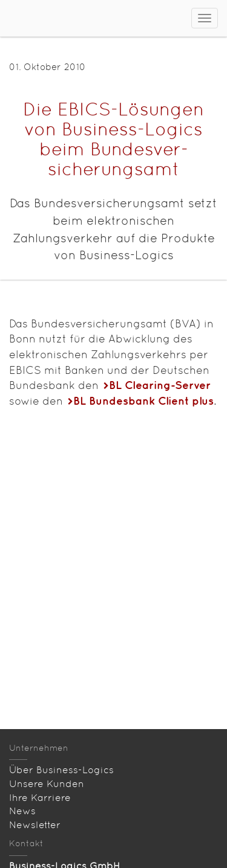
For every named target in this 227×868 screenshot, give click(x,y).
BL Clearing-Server (160, 385)
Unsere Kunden (47, 784)
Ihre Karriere (40, 798)
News (22, 811)
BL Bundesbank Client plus (143, 401)
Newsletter (35, 825)
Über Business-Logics (61, 770)
